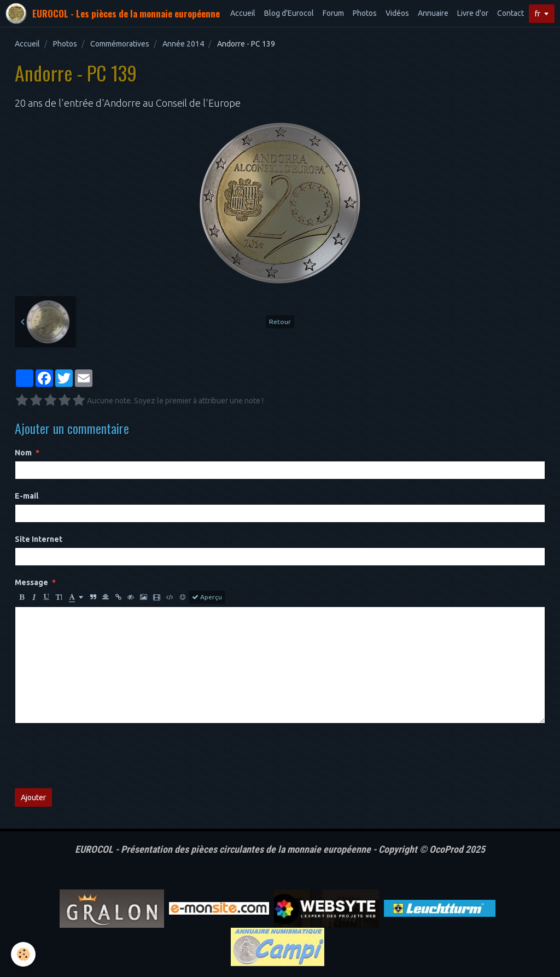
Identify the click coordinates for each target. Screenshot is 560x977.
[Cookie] (23, 954)
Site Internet (39, 539)
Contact (511, 13)
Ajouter (33, 797)
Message (31, 582)
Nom (23, 453)
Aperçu (207, 597)
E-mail (27, 496)
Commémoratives (120, 44)
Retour (280, 322)
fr (538, 14)
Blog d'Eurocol (289, 13)
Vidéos (397, 13)
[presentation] (98, 756)
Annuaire (433, 13)
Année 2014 (183, 44)
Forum (333, 13)
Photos (365, 13)
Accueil (243, 13)
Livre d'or (473, 13)
